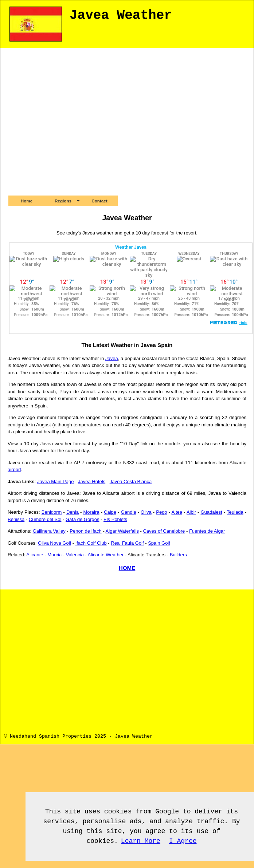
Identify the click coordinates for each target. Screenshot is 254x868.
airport (14, 469)
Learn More (141, 841)
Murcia (54, 555)
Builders (178, 555)
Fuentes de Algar (207, 531)
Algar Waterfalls (122, 531)
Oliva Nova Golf (54, 543)
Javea (112, 358)
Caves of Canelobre (164, 531)
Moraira (91, 512)
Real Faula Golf (127, 543)
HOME (127, 568)
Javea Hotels (92, 482)
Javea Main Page (55, 482)
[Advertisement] (70, 121)
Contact (99, 201)
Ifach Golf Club (91, 543)
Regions (63, 201)
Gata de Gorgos (83, 519)
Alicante (35, 555)
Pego (161, 512)
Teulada (235, 512)
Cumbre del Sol (45, 519)
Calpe (110, 512)
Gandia (129, 512)
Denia (73, 512)
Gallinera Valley (49, 531)
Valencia (75, 555)
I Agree (183, 841)
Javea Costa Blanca (131, 482)
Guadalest (211, 512)
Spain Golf (159, 543)
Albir (191, 512)
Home (27, 201)
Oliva (146, 512)
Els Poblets (115, 519)
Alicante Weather (105, 555)
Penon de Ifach (85, 531)
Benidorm (52, 512)
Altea (177, 512)
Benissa (16, 519)
